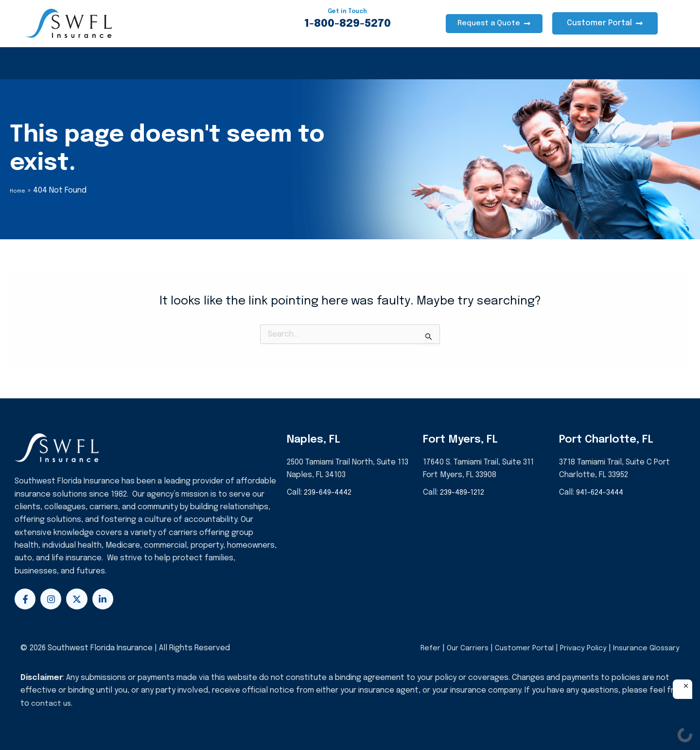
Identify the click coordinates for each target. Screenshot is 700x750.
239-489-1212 (464, 492)
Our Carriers (460, 648)
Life (275, 63)
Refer (420, 648)
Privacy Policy (579, 648)
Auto (174, 63)
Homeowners (114, 63)
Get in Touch (347, 11)
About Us (326, 63)
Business (226, 63)
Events (382, 63)
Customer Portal (518, 648)
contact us (52, 704)
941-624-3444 (602, 492)
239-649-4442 (330, 492)
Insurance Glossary (645, 648)
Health (51, 63)
